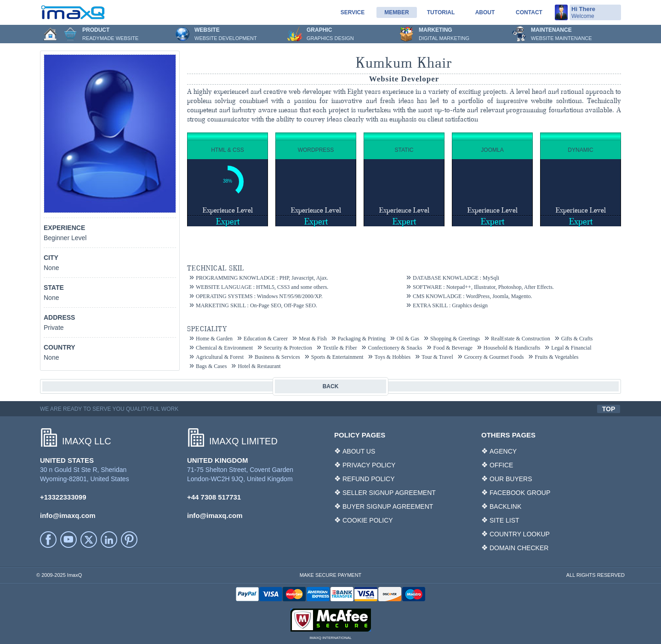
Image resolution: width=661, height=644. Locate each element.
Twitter (89, 540)
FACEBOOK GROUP (520, 493)
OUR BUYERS (511, 479)
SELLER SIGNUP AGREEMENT (389, 493)
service (353, 12)
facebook (48, 540)
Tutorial (441, 12)
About (485, 12)
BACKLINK (505, 506)
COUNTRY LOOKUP (520, 534)
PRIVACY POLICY (369, 465)
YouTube (68, 540)
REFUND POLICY (369, 479)
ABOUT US (359, 451)
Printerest (129, 540)
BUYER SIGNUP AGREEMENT (388, 506)
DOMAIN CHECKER (519, 548)
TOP (609, 409)
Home (50, 34)
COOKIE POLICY (368, 520)
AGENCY (503, 451)
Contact (529, 12)
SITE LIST (504, 520)
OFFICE (501, 465)
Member (396, 12)
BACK (331, 386)
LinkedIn (109, 540)
